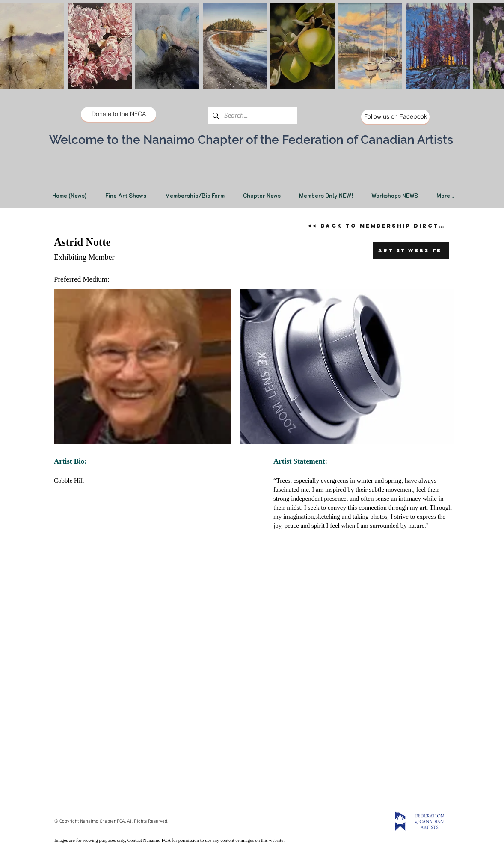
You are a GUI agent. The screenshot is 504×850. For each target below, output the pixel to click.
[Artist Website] (411, 250)
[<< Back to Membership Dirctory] (380, 226)
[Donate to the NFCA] (119, 114)
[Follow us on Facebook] (395, 117)
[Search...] (252, 116)
